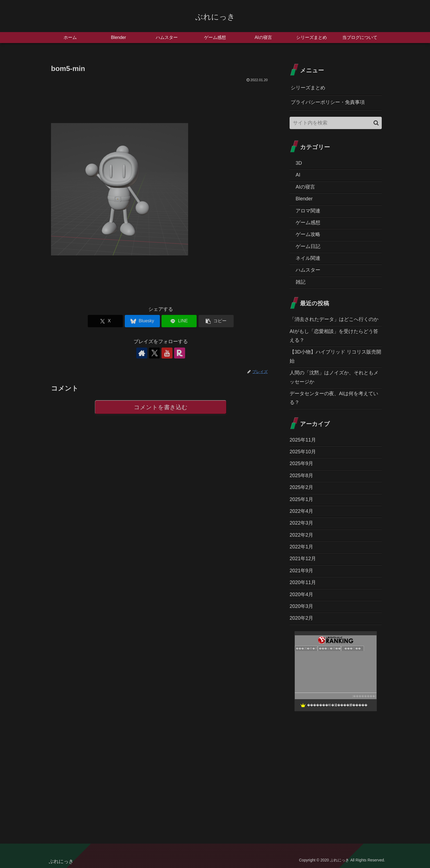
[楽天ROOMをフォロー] (180, 353)
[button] (216, 321)
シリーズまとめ (308, 88)
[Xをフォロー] (154, 353)
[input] (336, 123)
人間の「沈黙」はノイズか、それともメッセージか (334, 377)
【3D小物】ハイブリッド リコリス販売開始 (335, 356)
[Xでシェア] (105, 321)
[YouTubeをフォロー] (167, 353)
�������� (364, 696)
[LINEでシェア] (179, 321)
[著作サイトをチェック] (142, 353)
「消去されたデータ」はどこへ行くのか (334, 319)
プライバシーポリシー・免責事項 (328, 102)
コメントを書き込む (161, 407)
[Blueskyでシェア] (142, 321)
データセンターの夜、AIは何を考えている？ (334, 398)
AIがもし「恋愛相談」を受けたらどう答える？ (334, 336)
